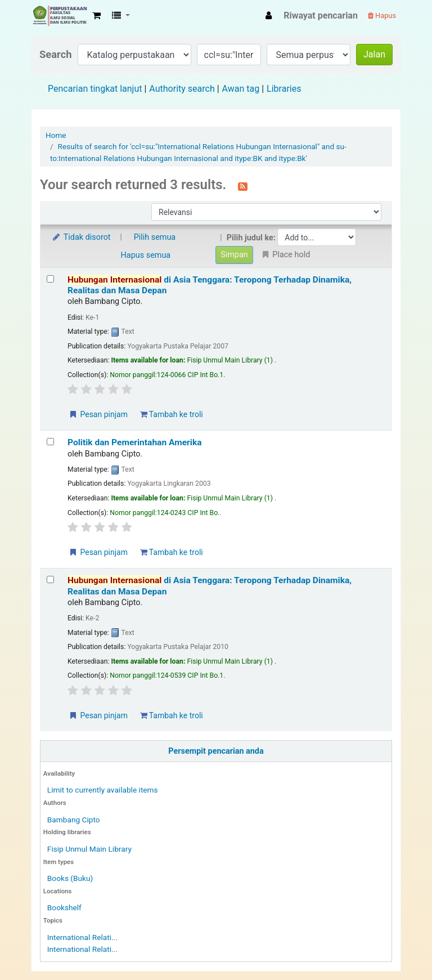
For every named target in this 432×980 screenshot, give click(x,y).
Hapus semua (146, 255)
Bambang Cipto (74, 820)
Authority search (182, 89)
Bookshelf (64, 907)
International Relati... (82, 937)
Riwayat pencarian (321, 15)
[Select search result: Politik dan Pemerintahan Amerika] (50, 442)
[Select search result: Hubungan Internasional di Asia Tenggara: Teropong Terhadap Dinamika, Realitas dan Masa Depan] (50, 279)
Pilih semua (155, 237)
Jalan (374, 54)
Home (56, 135)
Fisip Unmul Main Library (60, 16)
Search (56, 54)
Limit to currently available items (103, 790)
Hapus (382, 15)
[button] (96, 16)
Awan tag (241, 89)
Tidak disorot (81, 237)
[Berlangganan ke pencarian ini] (243, 186)
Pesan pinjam (98, 414)
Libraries (284, 89)
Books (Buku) (70, 878)
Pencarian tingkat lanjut (95, 89)
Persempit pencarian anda (216, 751)
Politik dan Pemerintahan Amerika (135, 442)
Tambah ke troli (172, 414)
